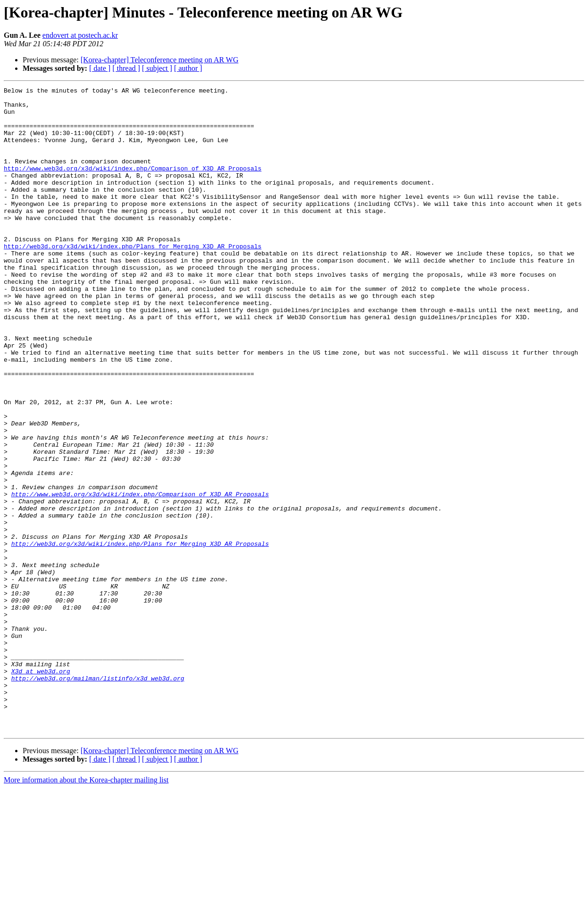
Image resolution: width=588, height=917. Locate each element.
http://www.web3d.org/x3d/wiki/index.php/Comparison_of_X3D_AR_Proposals (133, 185)
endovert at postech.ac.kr (80, 35)
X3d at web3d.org (41, 789)
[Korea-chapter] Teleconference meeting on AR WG (160, 60)
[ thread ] (126, 68)
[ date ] (100, 68)
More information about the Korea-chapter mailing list (86, 909)
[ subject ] (157, 68)
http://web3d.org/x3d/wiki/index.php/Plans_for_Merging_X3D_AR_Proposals (133, 279)
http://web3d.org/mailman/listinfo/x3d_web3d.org (98, 797)
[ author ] (188, 68)
